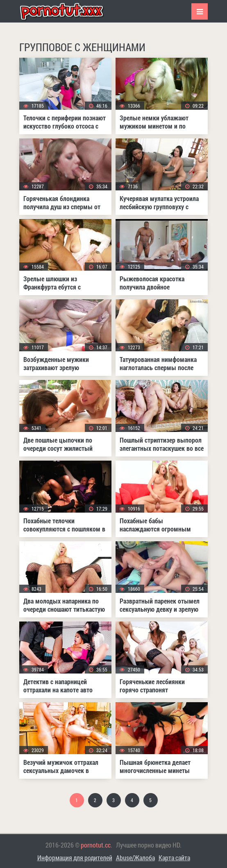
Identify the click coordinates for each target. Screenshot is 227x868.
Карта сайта (174, 858)
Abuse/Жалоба (135, 858)
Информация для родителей (75, 858)
